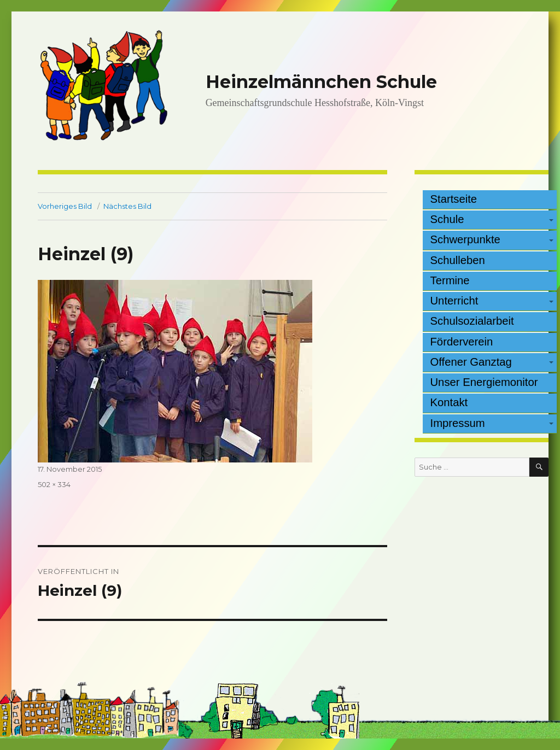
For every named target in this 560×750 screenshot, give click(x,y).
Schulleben (458, 260)
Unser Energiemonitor (484, 382)
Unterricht (454, 301)
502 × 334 (54, 484)
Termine (450, 280)
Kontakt (449, 402)
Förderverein (462, 342)
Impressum (458, 423)
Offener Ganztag (471, 362)
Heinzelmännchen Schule (321, 82)
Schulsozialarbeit (472, 321)
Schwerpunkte (465, 239)
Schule (447, 219)
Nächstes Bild (127, 206)
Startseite (454, 199)
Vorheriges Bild (65, 206)
